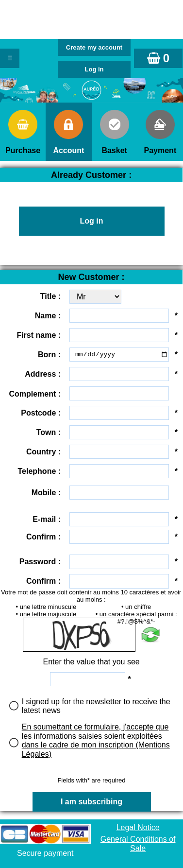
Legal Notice (138, 827)
